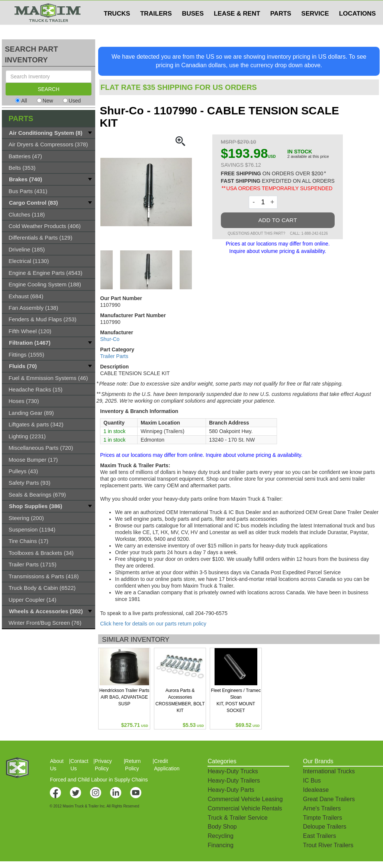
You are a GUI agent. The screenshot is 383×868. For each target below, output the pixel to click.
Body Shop (222, 827)
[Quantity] (263, 202)
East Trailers (320, 836)
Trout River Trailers (328, 845)
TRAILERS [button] (156, 28)
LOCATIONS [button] (358, 28)
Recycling (220, 836)
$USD (285, 8)
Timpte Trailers (323, 818)
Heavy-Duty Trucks (233, 771)
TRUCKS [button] (117, 28)
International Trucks (329, 771)
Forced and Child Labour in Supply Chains (99, 780)
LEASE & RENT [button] (237, 28)
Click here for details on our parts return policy (153, 624)
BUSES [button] (193, 28)
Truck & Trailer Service (237, 818)
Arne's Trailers (322, 808)
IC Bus (312, 781)
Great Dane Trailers (329, 799)
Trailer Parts (114, 356)
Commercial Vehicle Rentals (245, 808)
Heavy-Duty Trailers (234, 781)
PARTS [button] (281, 28)
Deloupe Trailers (325, 827)
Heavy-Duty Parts (231, 790)
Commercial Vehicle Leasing (245, 799)
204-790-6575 (211, 613)
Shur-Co (110, 339)
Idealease (316, 790)
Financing (220, 845)
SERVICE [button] (315, 28)
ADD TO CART (278, 220)
